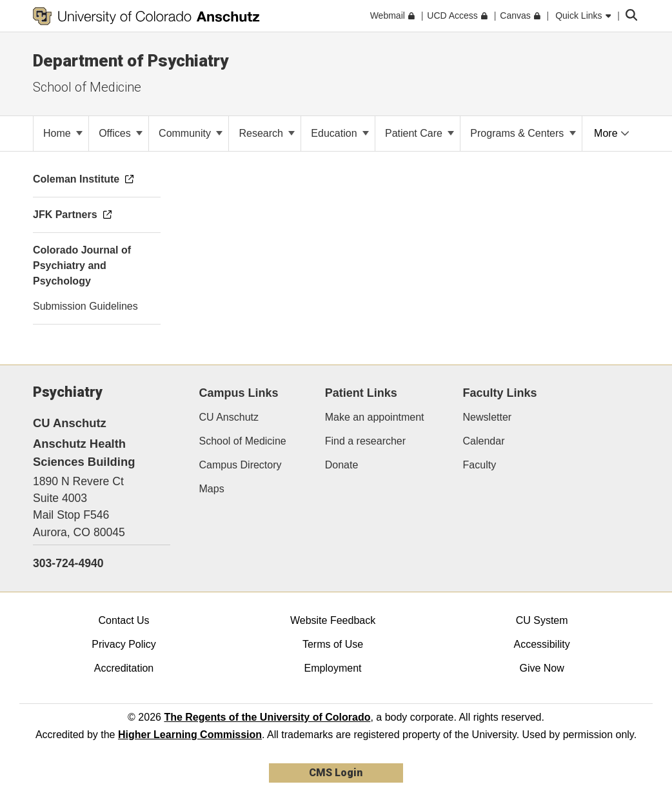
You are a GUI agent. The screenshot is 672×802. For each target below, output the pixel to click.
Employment (333, 668)
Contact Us (124, 620)
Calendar (484, 441)
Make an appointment (375, 417)
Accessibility (542, 644)
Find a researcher (365, 441)
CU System (542, 620)
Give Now (541, 668)
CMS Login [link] (336, 773)
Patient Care (420, 133)
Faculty (480, 465)
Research (267, 133)
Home (63, 133)
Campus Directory (241, 465)
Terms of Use (333, 644)
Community (191, 133)
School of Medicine (87, 87)
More (612, 133)
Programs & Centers (523, 133)
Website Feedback (333, 620)
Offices (121, 133)
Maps (212, 489)
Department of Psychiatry (131, 61)
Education (340, 133)
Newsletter (488, 417)
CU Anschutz (229, 417)
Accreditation (124, 668)
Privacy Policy (124, 644)
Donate (342, 465)
